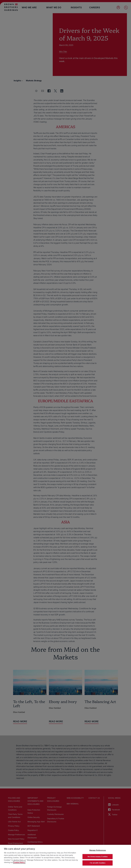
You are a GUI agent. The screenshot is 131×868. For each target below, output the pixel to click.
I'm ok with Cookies (98, 863)
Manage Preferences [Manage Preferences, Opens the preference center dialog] (98, 850)
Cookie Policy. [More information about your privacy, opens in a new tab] (19, 862)
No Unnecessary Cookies (98, 857)
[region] (65, 856)
